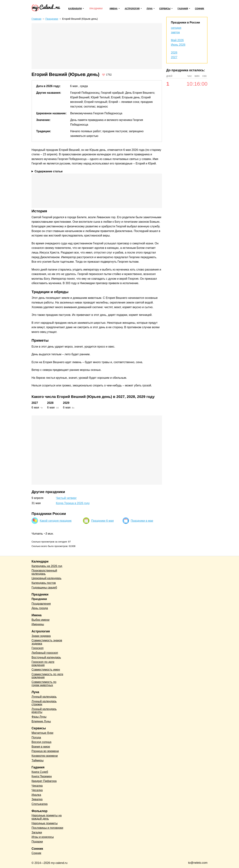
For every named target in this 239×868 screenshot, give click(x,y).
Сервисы (165, 9)
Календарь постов (44, 583)
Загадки (37, 832)
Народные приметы (45, 823)
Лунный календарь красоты (44, 711)
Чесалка (37, 790)
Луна (150, 9)
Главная (36, 19)
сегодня (176, 28)
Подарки (37, 842)
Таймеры (38, 760)
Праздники (96, 9)
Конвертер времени (45, 756)
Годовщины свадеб (44, 588)
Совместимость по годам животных (44, 684)
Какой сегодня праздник (56, 521)
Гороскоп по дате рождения (43, 663)
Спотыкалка (40, 804)
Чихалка (37, 786)
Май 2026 (177, 40)
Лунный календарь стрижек (44, 703)
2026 (174, 53)
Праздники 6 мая (102, 521)
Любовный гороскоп (45, 653)
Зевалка (37, 799)
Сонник (199, 9)
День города (40, 608)
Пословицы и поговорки (47, 828)
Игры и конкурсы (43, 837)
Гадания (183, 9)
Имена (114, 9)
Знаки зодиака (41, 636)
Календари (75, 9)
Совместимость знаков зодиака (47, 642)
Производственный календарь (44, 572)
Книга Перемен (42, 776)
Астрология (132, 9)
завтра (175, 32)
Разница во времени (45, 751)
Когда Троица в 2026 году (73, 503)
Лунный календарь (44, 697)
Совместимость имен (46, 670)
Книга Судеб (40, 772)
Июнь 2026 (178, 45)
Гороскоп (38, 648)
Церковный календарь (46, 578)
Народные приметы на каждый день (47, 817)
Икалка (36, 795)
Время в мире (41, 747)
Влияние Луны (41, 721)
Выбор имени (40, 620)
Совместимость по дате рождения (47, 676)
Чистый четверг (66, 498)
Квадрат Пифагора (44, 781)
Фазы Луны (39, 717)
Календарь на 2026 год (47, 566)
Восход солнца (41, 742)
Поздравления (41, 604)
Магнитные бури (42, 733)
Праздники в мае (142, 521)
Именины (38, 624)
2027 (174, 57)
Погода (36, 737)
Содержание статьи (49, 171)
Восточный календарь (46, 657)
